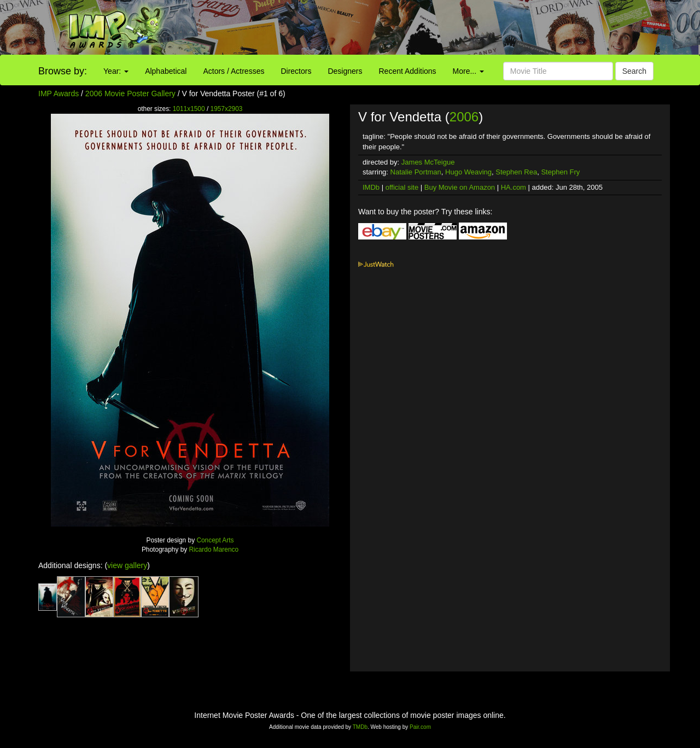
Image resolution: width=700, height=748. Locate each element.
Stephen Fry (560, 172)
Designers (345, 71)
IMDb (371, 187)
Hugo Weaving (468, 172)
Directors (296, 71)
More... (468, 71)
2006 (464, 117)
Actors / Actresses (234, 71)
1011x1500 (189, 109)
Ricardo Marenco (214, 550)
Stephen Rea (516, 172)
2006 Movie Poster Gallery (130, 93)
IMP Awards (59, 93)
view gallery (127, 565)
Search (634, 71)
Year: (116, 71)
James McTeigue (428, 162)
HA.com (514, 187)
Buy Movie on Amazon (460, 187)
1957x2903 (227, 109)
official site (402, 187)
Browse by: (63, 71)
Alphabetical (166, 71)
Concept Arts (215, 540)
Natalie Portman (416, 172)
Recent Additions (408, 71)
